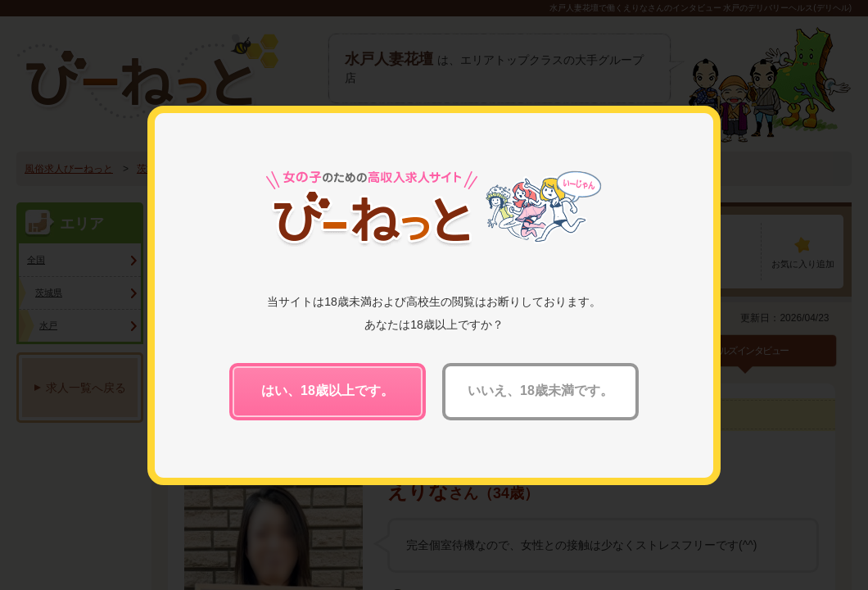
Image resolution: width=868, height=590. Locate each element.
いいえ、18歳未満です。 (540, 390)
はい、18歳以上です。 (328, 390)
